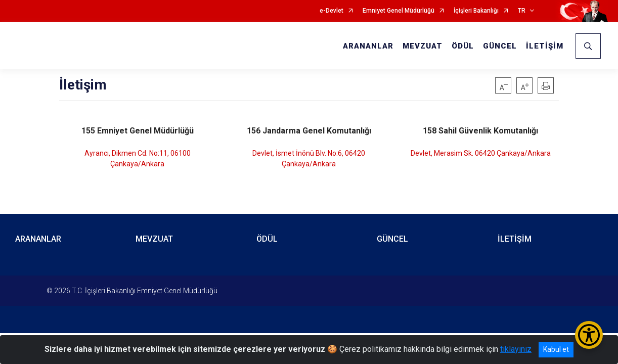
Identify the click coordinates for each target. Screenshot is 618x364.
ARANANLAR (368, 46)
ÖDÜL (463, 46)
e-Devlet (332, 11)
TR (522, 11)
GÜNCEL (500, 46)
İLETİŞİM (545, 46)
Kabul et (556, 349)
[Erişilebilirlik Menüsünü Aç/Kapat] (589, 335)
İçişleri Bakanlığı (476, 11)
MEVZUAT (423, 46)
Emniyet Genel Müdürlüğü (399, 11)
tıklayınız (516, 349)
